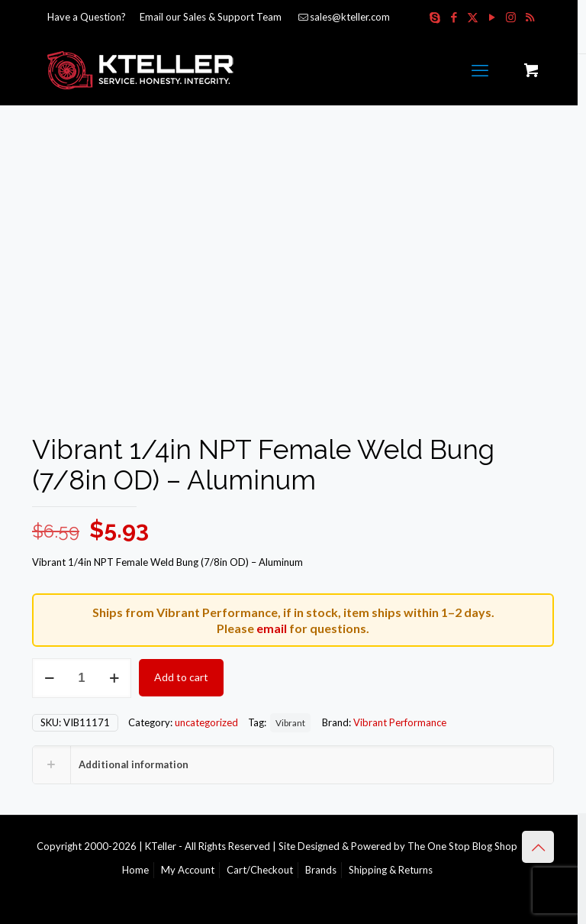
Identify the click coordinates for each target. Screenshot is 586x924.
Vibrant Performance (400, 722)
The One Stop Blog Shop (462, 846)
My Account (188, 870)
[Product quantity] (82, 678)
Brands (321, 870)
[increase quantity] (114, 678)
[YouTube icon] (492, 17)
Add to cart (181, 677)
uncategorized (206, 722)
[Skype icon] (435, 17)
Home (135, 870)
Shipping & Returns (391, 870)
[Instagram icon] (511, 17)
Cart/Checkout (260, 870)
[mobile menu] (480, 70)
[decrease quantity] (49, 678)
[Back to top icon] (538, 847)
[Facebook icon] (454, 17)
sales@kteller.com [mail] (350, 17)
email (272, 628)
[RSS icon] (530, 17)
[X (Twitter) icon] (473, 17)
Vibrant (290, 722)
